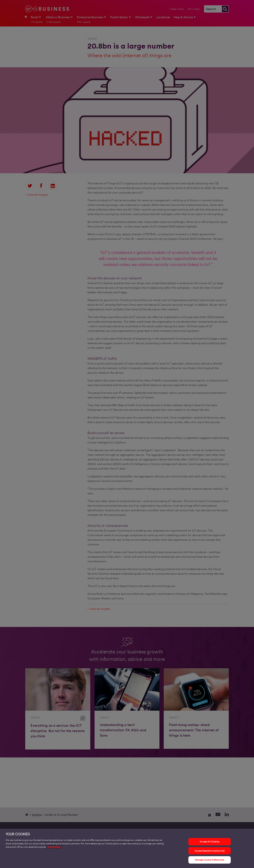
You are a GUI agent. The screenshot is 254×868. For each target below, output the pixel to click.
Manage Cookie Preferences (210, 860)
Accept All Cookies (209, 842)
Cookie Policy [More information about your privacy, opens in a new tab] (54, 848)
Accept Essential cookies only (210, 851)
